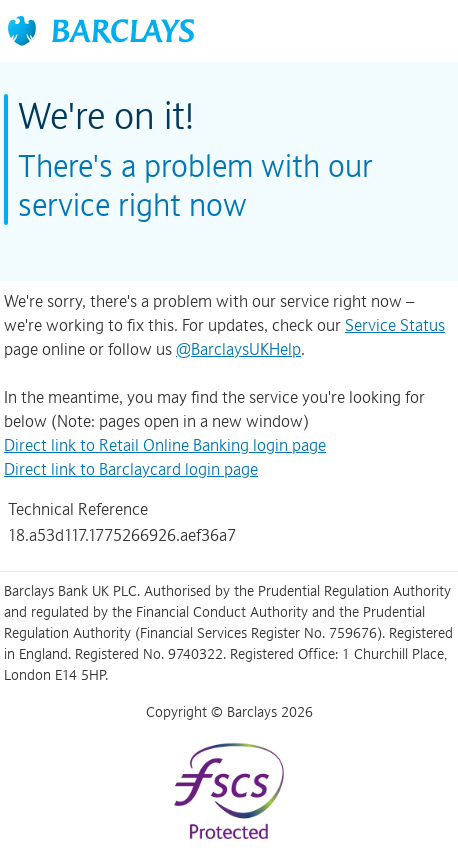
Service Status (395, 325)
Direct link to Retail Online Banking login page (165, 445)
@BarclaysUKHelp (238, 349)
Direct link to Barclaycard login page (131, 469)
